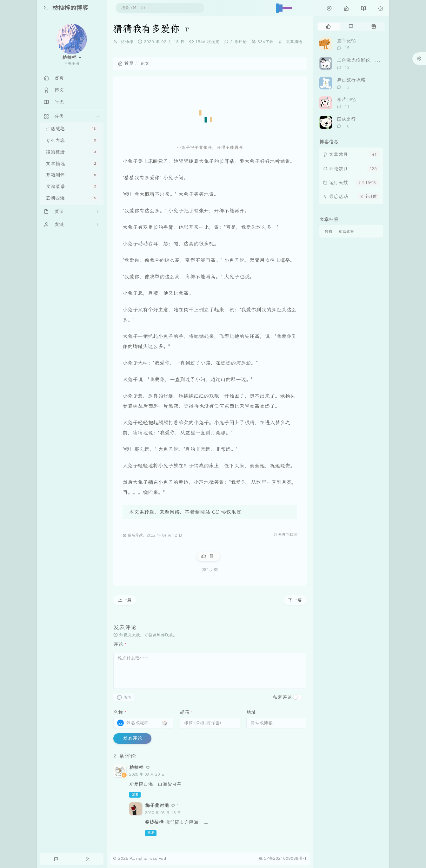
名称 (120, 712)
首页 (126, 63)
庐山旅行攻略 (351, 80)
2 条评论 (238, 42)
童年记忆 (346, 41)
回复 (135, 795)
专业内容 (72, 140)
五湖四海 (72, 198)
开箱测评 (72, 175)
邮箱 (186, 712)
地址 (251, 712)
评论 (120, 644)
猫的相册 (72, 152)
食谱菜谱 (72, 186)
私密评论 (282, 697)
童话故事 (346, 232)
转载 (329, 232)
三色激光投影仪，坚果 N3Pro (369, 60)
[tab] (328, 27)
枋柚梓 (127, 42)
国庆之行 (346, 119)
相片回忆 (346, 100)
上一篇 (125, 600)
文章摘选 (72, 164)
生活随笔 (72, 129)
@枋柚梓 (154, 822)
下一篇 (295, 600)
